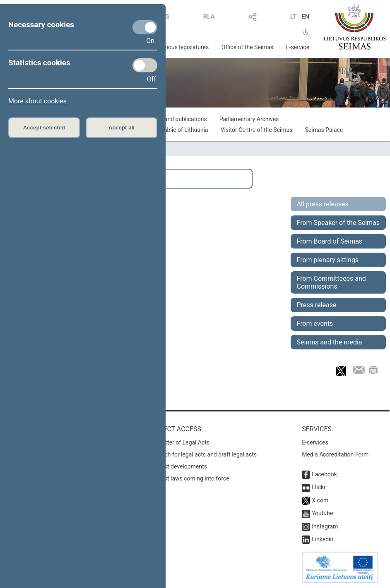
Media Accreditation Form (335, 454)
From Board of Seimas (330, 241)
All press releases (323, 204)
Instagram (325, 526)
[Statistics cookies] (145, 65)
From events (315, 324)
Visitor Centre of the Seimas (257, 130)
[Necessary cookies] (145, 27)
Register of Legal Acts (182, 442)
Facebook (324, 474)
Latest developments (180, 466)
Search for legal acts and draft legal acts (205, 454)
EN (305, 17)
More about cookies (37, 101)
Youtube (322, 513)
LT (294, 17)
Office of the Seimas (248, 47)
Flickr (319, 487)
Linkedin (323, 539)
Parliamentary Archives (249, 119)
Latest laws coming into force (191, 478)
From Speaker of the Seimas (338, 223)
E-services (315, 442)
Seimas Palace (324, 130)
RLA (209, 17)
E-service (298, 47)
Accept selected (44, 128)
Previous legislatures (182, 47)
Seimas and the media (330, 342)
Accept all (122, 128)
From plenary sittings (328, 260)
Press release (317, 305)
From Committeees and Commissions (331, 282)
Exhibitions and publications (171, 119)
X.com (320, 500)
